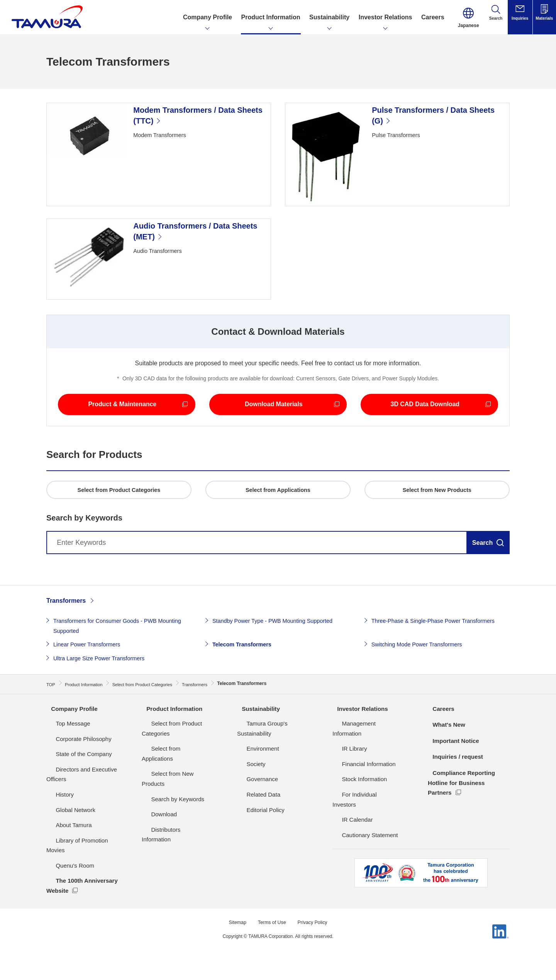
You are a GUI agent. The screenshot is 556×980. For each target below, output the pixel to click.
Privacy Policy (315, 942)
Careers (439, 738)
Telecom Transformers (245, 677)
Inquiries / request (454, 787)
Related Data (254, 815)
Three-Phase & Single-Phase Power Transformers (440, 653)
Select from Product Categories (182, 754)
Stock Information (355, 799)
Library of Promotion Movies (82, 871)
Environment (253, 769)
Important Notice (452, 771)
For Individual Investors (362, 815)
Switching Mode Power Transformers (422, 677)
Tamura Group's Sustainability (275, 754)
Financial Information (359, 784)
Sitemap (234, 942)
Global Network (66, 840)
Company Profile (71, 738)
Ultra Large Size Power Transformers (104, 690)
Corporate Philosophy (74, 769)
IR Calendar (348, 830)
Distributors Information (172, 830)
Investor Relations (359, 738)
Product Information (171, 738)
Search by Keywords (168, 799)
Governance (253, 799)
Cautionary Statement (360, 845)
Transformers (66, 633)
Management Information (365, 754)
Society (247, 784)
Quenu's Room (66, 886)
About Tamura (64, 855)
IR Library (345, 769)
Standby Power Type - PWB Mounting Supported (279, 653)
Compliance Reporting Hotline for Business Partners (461, 813)
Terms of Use (271, 942)
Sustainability (257, 738)
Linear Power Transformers (91, 677)
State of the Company (74, 784)
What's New (445, 755)
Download (155, 815)
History (55, 825)
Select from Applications (173, 769)
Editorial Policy (256, 830)
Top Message (64, 754)
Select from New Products (175, 784)
